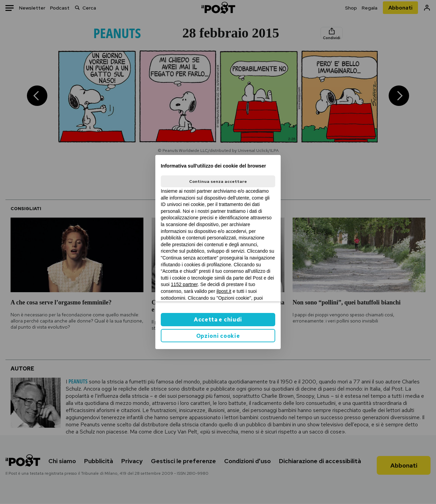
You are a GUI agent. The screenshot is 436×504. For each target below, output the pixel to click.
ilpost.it (224, 291)
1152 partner (184, 284)
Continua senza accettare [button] (218, 182)
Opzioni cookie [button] (218, 336)
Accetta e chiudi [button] (218, 320)
